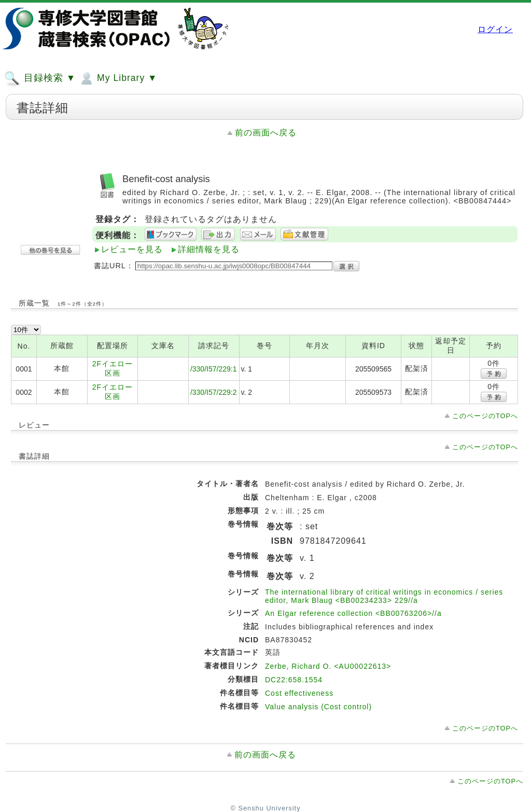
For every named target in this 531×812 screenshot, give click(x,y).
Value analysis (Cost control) (318, 707)
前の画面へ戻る (266, 133)
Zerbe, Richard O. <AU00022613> (328, 666)
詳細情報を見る (209, 249)
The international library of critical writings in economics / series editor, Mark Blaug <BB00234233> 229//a (384, 596)
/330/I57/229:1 (214, 369)
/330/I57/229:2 (214, 392)
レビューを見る (132, 249)
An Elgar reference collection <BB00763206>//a (353, 613)
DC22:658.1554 (294, 680)
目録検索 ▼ (40, 78)
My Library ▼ (118, 78)
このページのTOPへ (485, 416)
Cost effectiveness (299, 693)
